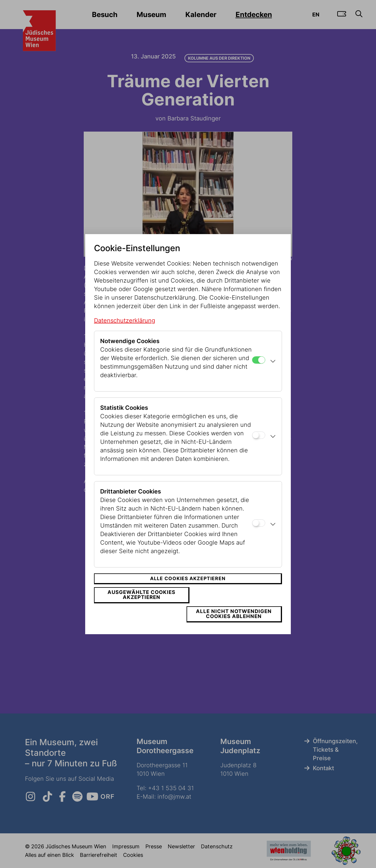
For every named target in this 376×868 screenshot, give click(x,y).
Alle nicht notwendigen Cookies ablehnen (236, 604)
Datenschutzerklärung (125, 330)
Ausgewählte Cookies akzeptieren (140, 604)
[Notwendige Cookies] (259, 369)
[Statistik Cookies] (259, 445)
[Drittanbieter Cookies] (259, 533)
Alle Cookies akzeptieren (188, 588)
